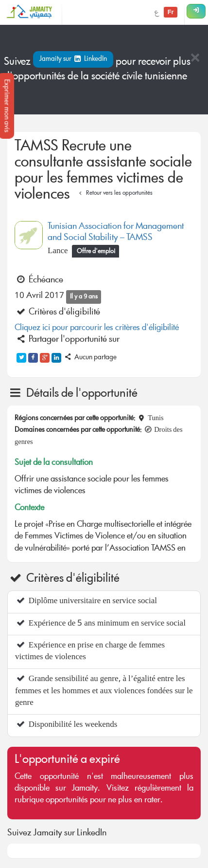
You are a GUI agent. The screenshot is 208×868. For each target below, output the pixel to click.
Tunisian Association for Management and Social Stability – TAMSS (116, 232)
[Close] (195, 59)
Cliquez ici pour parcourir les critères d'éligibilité (97, 328)
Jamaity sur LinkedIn (73, 59)
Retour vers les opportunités (114, 194)
